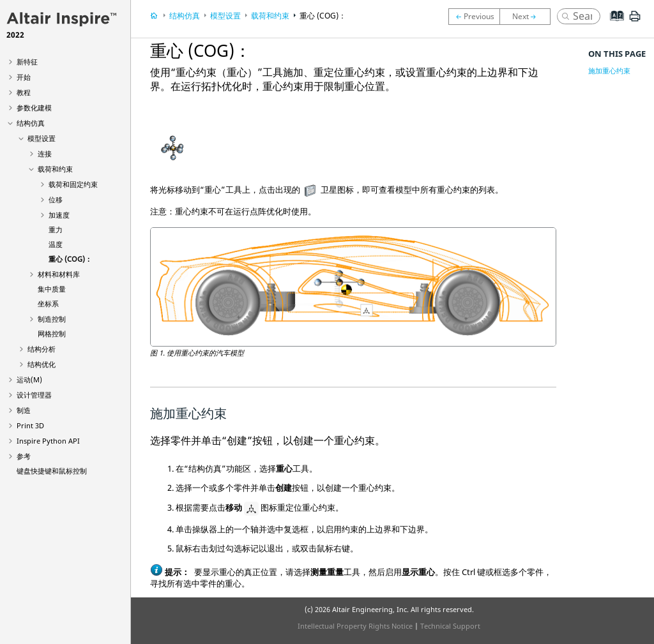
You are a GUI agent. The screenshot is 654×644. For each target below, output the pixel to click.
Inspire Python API (48, 441)
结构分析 (42, 349)
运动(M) (29, 379)
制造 (24, 410)
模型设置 (42, 138)
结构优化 (42, 364)
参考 (24, 456)
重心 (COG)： (70, 259)
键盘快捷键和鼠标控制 (52, 471)
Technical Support (450, 626)
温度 (56, 244)
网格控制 (52, 333)
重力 (56, 229)
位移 (56, 199)
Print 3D (30, 425)
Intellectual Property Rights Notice (355, 626)
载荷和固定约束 (73, 184)
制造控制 (52, 319)
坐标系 (48, 303)
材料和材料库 (59, 274)
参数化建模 (34, 108)
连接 (45, 154)
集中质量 (52, 289)
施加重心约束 (609, 71)
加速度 (59, 215)
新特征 (27, 62)
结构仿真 (31, 123)
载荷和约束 (55, 169)
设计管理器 (34, 395)
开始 (24, 77)
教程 (24, 92)
